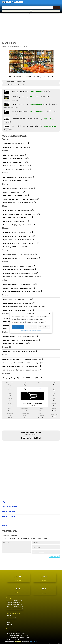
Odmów (31, 327)
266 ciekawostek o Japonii (15, 604)
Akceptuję (18, 327)
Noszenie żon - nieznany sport (16, 633)
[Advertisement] (31, 26)
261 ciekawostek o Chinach (15, 607)
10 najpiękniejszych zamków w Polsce (18, 638)
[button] (50, 313)
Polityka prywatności (36, 331)
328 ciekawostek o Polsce (14, 600)
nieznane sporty (12, 618)
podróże (9, 624)
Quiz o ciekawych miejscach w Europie (18, 635)
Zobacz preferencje (44, 327)
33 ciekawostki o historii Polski (16, 631)
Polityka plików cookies (26, 331)
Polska (9, 620)
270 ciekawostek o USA (14, 602)
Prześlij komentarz (54, 556)
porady (9, 616)
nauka (9, 622)
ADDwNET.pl (33, 641)
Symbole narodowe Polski (14, 640)
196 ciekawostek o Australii (15, 609)
